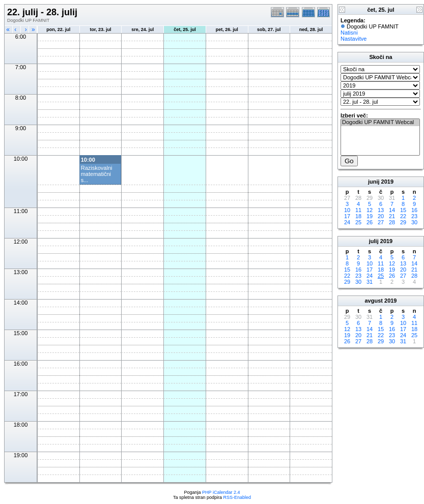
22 (403, 216)
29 (403, 222)
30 (414, 222)
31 (370, 282)
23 (414, 216)
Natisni (349, 33)
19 (370, 216)
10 (347, 210)
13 (381, 210)
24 (347, 222)
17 (347, 216)
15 (403, 210)
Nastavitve (354, 39)
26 (370, 222)
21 (392, 216)
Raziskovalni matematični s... (97, 174)
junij (374, 182)
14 (392, 210)
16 (414, 210)
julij (374, 241)
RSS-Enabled (237, 497)
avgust (373, 301)
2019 (387, 182)
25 (358, 222)
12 (370, 210)
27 (381, 222)
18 (358, 216)
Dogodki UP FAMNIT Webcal (380, 123)
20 (381, 216)
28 (392, 222)
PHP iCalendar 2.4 (221, 492)
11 (358, 210)
